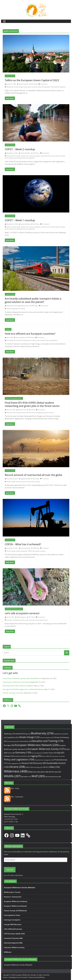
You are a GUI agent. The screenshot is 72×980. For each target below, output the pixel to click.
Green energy (9, 158)
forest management (38, 413)
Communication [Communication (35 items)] (13, 741)
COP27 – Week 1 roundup (20, 220)
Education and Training (13, 413)
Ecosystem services (19, 620)
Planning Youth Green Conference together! (18, 686)
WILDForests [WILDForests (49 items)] (55, 772)
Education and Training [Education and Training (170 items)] (47, 741)
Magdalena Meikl (25, 479)
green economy (33, 87)
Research (8, 329)
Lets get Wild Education (13, 924)
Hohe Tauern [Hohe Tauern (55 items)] (50, 753)
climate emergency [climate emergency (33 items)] (47, 737)
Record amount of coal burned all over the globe (34, 475)
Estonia (25, 87)
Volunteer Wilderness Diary (14, 947)
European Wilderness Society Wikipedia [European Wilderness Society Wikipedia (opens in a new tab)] (18, 965)
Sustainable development (58, 87)
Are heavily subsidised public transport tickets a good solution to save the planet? (33, 300)
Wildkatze (8, 952)
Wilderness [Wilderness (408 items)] (16, 771)
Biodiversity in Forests (12, 892)
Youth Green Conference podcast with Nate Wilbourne (22, 678)
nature (46, 620)
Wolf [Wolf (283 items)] (38, 776)
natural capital (39, 620)
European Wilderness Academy (16, 901)
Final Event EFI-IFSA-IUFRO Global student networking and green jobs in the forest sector (32, 404)
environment (52, 156)
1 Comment (44, 479)
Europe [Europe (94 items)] (9, 745)
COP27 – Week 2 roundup (20, 149)
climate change (18, 87)
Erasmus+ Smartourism (13, 897)
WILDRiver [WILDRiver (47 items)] (26, 777)
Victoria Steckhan (24, 84)
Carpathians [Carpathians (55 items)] (12, 737)
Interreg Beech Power (12, 915)
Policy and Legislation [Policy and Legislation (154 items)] (19, 760)
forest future (28, 413)
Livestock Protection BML (13, 938)
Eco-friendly (10, 340)
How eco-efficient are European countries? (30, 334)
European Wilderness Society (14, 398)
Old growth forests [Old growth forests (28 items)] (58, 756)
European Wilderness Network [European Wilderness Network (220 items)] (37, 745)
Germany (19, 482)
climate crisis (25, 156)
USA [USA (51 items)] (46, 767)
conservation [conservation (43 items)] (25, 741)
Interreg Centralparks (12, 920)
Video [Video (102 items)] (54, 767)
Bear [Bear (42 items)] (28, 734)
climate (9, 156)
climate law (44, 156)
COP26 (30, 551)
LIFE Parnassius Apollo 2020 (14, 934)
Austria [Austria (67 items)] (20, 734)
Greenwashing (18, 158)
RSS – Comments (14, 797)
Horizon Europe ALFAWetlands (15, 911)
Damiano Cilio (22, 410)
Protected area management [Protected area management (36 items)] (44, 760)
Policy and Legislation (44, 87)
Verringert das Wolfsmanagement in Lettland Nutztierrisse (23, 689)
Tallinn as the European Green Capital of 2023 (32, 80)
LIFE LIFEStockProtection (13, 929)
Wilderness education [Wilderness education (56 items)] (38, 772)
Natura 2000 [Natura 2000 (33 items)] (47, 756)
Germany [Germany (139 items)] (23, 752)
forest (22, 413)
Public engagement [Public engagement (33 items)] (14, 763)
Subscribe (10, 870)
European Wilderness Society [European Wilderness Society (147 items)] (46, 749)
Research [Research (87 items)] (27, 763)
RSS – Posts (12, 788)
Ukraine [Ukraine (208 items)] (17, 767)
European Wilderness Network (15, 906)
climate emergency (35, 156)
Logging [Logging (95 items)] (36, 756)
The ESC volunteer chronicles (13, 693)
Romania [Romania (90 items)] (40, 763)
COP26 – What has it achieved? (23, 544)
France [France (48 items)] (11, 753)
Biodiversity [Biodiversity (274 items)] (42, 733)
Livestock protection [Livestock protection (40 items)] (22, 756)
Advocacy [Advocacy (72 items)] (10, 734)
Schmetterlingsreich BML (13, 943)
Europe (24, 340)
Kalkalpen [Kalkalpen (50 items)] (9, 756)
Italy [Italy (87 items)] (61, 753)
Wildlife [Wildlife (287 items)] (12, 776)
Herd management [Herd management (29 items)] (38, 753)
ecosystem (10, 620)
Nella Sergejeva (21, 617)
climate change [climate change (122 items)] (29, 737)
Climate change (10, 76)
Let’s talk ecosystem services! (22, 613)
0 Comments (43, 84)
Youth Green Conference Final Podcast (16, 682)
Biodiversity (10, 87)
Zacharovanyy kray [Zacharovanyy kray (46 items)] (53, 777)
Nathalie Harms (25, 306)
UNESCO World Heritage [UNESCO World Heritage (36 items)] (34, 767)
